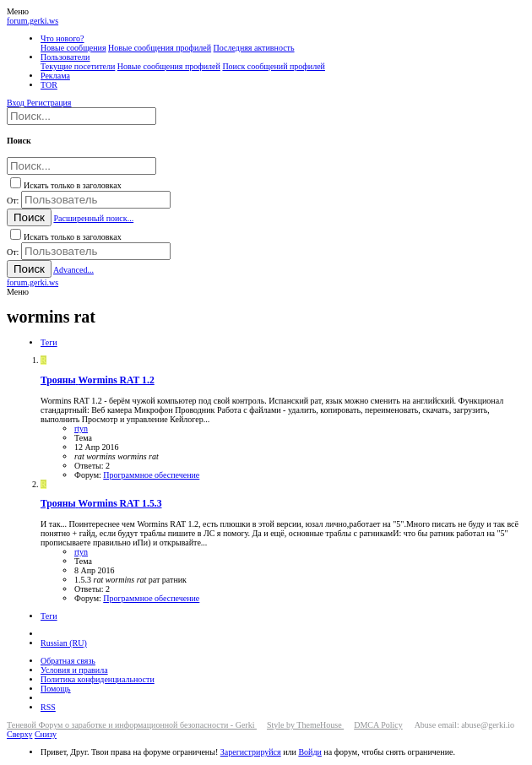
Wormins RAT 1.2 (98, 380)
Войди (309, 752)
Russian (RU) (64, 643)
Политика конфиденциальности (98, 679)
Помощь (56, 689)
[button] (18, 11)
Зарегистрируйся (251, 752)
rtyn (81, 429)
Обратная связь (68, 661)
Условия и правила (74, 670)
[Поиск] (81, 116)
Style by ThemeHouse (305, 725)
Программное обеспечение (151, 475)
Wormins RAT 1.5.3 (101, 504)
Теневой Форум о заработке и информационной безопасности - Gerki (132, 725)
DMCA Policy (378, 725)
